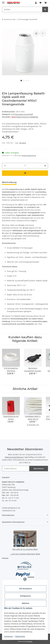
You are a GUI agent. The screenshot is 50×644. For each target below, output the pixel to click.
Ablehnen (25, 603)
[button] (36, 3)
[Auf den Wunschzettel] (43, 34)
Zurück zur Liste (10, 19)
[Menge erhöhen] (45, 166)
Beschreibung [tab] (9, 182)
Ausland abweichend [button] (29, 155)
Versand (23, 143)
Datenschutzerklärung (14, 457)
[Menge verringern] (5, 166)
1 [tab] (21, 81)
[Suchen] (45, 9)
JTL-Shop (29, 641)
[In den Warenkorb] (4, 27)
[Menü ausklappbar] (3, 2)
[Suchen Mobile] (22, 9)
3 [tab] (26, 81)
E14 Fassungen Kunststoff (22, 114)
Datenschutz (20, 636)
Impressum (8, 636)
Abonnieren (39, 469)
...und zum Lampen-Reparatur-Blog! (25, 554)
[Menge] (25, 166)
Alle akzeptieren (25, 589)
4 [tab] (29, 81)
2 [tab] (24, 81)
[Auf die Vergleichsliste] (36, 34)
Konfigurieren (25, 596)
